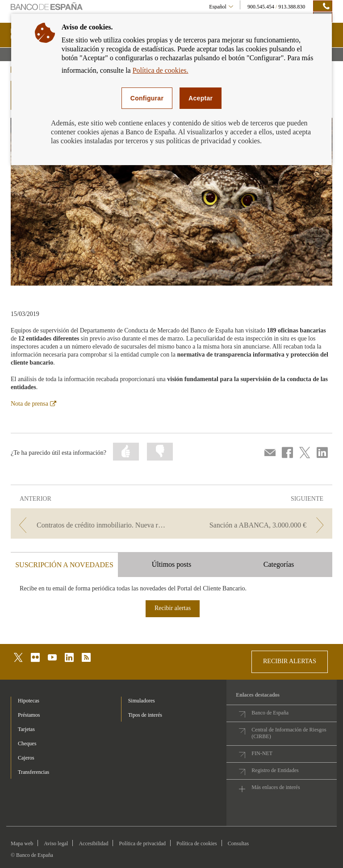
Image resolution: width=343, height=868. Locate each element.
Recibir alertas (173, 608)
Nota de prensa (33, 404)
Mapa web (22, 843)
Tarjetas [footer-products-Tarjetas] (26, 729)
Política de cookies (197, 843)
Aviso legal (56, 843)
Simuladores (142, 701)
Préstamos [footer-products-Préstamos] (29, 715)
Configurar (147, 98)
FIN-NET (262, 753)
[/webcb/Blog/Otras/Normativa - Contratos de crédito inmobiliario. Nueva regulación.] (90, 525)
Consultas (238, 843)
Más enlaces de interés (276, 787)
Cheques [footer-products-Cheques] (27, 743)
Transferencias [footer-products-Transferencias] (33, 772)
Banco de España (270, 713)
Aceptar (201, 98)
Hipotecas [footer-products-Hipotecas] (29, 701)
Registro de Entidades (275, 770)
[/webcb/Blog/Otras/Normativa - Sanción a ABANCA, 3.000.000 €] (253, 525)
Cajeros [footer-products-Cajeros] (26, 758)
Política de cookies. (161, 70)
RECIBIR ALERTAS (290, 661)
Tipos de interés (145, 715)
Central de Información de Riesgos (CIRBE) (289, 733)
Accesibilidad (93, 843)
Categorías (279, 564)
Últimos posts (171, 564)
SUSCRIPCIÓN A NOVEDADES (64, 565)
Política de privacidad (142, 843)
